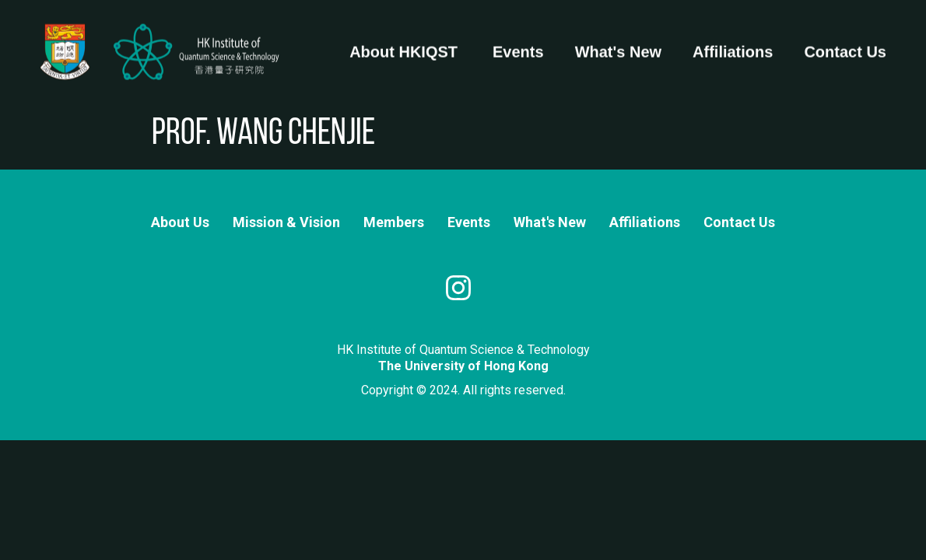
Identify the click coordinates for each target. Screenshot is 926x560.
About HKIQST (403, 45)
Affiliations (733, 45)
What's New (618, 45)
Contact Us (845, 45)
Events (518, 45)
